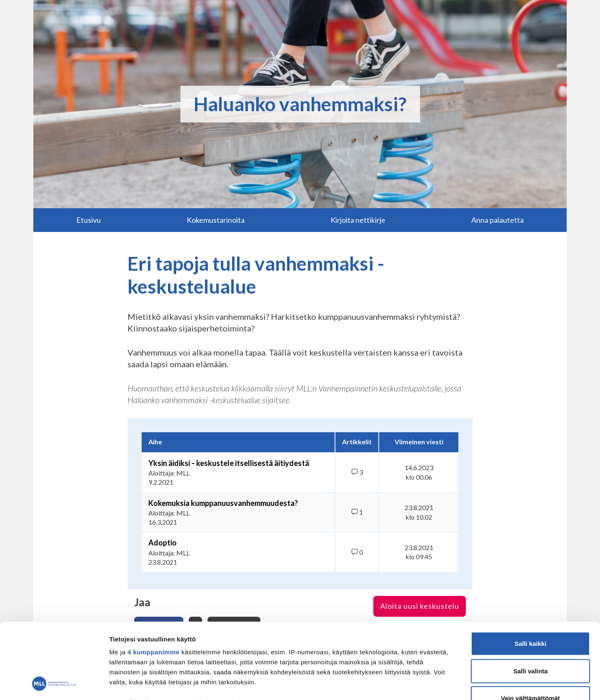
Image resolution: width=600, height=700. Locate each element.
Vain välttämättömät (530, 627)
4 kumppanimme (154, 581)
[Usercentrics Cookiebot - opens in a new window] (54, 684)
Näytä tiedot (446, 684)
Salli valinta (531, 600)
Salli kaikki (531, 573)
